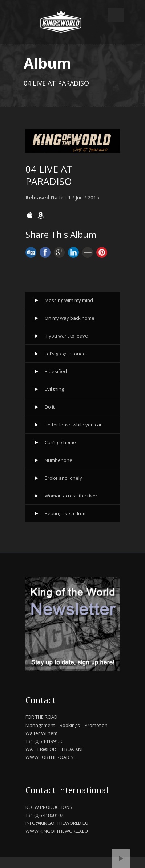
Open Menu (116, 15)
